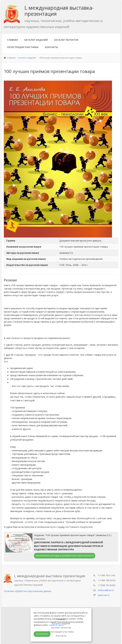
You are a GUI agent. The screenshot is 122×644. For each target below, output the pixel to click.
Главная (12, 40)
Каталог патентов (66, 40)
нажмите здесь (56, 625)
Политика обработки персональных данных (28, 591)
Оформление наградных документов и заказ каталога (65, 556)
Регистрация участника (23, 47)
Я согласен (42, 634)
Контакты (51, 47)
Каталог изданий (36, 40)
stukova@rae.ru (106, 590)
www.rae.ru (104, 595)
